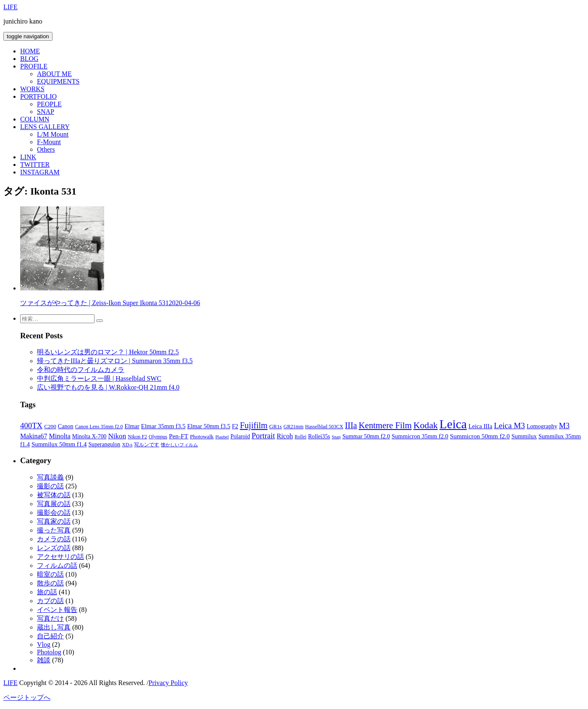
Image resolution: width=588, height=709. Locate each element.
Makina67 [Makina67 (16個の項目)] (34, 436)
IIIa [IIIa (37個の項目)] (351, 425)
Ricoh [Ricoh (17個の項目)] (285, 436)
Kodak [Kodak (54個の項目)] (425, 425)
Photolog (49, 652)
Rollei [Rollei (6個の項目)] (300, 437)
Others (46, 149)
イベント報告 (57, 610)
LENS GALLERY (45, 127)
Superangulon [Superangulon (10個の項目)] (104, 444)
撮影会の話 (54, 513)
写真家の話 (54, 521)
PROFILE (34, 66)
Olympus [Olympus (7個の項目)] (158, 437)
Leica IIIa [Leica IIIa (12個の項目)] (480, 426)
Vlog (44, 644)
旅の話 (47, 592)
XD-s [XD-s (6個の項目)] (127, 445)
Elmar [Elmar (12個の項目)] (132, 426)
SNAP (46, 112)
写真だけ (50, 618)
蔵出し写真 (54, 627)
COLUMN (35, 119)
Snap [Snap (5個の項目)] (336, 437)
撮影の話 (50, 486)
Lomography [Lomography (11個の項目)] (542, 426)
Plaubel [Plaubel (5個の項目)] (222, 437)
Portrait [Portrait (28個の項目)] (263, 436)
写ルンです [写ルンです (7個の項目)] (147, 445)
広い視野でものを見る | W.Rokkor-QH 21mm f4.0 (108, 387)
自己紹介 (50, 636)
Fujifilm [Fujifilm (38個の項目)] (254, 425)
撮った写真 (54, 530)
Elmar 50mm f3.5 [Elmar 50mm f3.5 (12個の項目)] (209, 426)
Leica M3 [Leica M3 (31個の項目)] (509, 426)
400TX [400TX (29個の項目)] (31, 426)
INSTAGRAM (40, 172)
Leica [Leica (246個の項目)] (453, 424)
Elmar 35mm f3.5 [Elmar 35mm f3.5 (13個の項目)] (163, 426)
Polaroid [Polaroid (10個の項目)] (240, 436)
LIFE (10, 7)
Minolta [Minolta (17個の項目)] (59, 436)
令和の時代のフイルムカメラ (81, 370)
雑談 (44, 660)
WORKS (32, 89)
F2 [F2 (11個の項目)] (235, 426)
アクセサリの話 (60, 557)
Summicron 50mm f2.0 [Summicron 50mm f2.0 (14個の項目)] (480, 436)
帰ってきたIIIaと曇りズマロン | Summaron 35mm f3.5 (115, 361)
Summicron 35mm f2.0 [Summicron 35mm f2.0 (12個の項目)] (420, 436)
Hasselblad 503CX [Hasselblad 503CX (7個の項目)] (324, 427)
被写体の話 (54, 495)
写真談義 (50, 477)
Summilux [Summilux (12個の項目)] (524, 436)
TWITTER (35, 165)
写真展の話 (54, 504)
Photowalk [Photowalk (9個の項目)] (202, 436)
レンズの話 (54, 548)
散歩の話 (50, 583)
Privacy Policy (168, 683)
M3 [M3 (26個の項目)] (564, 426)
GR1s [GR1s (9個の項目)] (276, 426)
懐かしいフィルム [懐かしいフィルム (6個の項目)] (179, 445)
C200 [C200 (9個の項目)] (50, 426)
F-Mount (49, 142)
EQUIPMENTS (58, 81)
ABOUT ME (54, 74)
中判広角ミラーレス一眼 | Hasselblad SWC (99, 378)
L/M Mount (53, 134)
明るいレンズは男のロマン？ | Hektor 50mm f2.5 (108, 352)
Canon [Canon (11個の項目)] (66, 426)
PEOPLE (49, 104)
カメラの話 (54, 539)
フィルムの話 (57, 565)
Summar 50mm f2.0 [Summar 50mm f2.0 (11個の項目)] (366, 436)
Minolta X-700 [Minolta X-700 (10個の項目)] (89, 436)
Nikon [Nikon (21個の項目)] (117, 436)
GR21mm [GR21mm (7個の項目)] (294, 427)
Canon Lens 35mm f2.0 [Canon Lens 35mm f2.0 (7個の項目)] (99, 427)
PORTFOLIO (38, 96)
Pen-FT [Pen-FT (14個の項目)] (178, 436)
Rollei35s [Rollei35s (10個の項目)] (319, 436)
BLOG (29, 59)
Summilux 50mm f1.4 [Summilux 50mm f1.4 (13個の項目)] (59, 444)
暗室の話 (50, 574)
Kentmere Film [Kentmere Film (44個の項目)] (385, 425)
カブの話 (50, 601)
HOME (30, 51)
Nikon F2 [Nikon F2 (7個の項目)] (137, 437)
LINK (28, 157)
